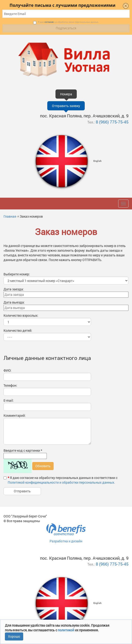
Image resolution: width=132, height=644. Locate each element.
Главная (10, 216)
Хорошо (14, 636)
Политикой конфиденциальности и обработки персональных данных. (61, 482)
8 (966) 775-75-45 (112, 122)
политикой (66, 630)
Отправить (22, 491)
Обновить (43, 466)
